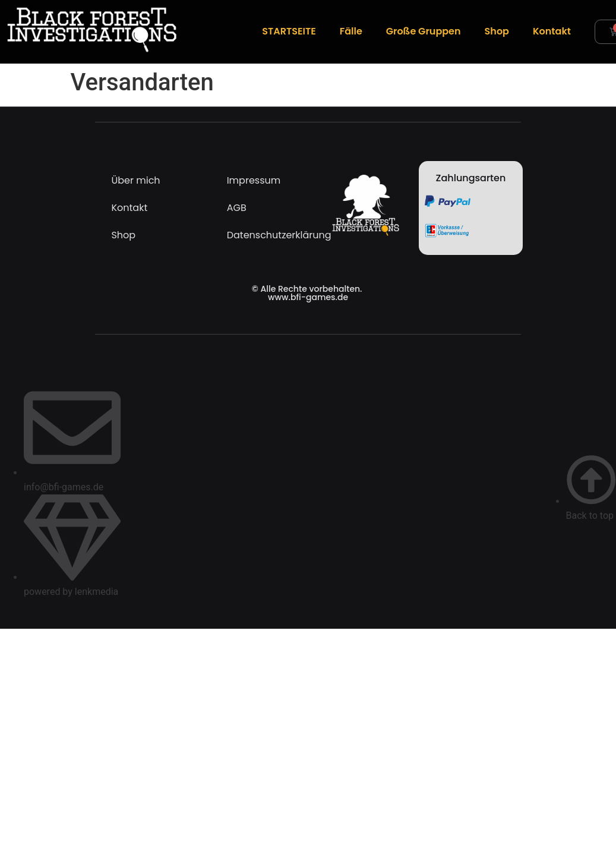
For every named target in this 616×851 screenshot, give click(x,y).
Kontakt (552, 31)
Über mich (135, 180)
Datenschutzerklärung (267, 235)
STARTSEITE (289, 31)
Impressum (254, 180)
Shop (497, 31)
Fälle (351, 31)
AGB (237, 208)
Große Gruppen (424, 31)
